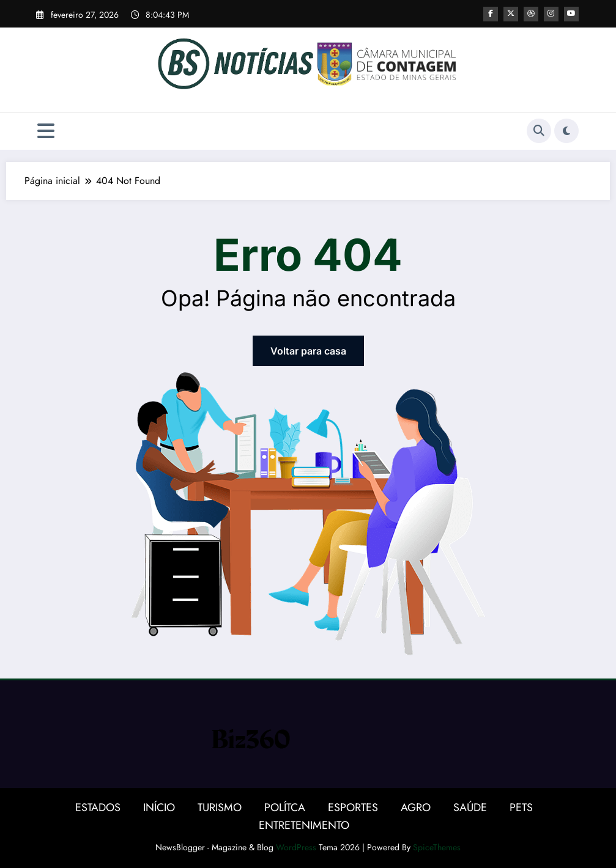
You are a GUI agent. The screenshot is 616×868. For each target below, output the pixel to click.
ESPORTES (353, 807)
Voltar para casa (308, 351)
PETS (521, 807)
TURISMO (220, 807)
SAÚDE (470, 807)
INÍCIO (159, 807)
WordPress (296, 847)
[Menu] (46, 131)
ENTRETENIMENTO (304, 825)
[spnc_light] (566, 131)
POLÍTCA (285, 807)
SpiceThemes (437, 847)
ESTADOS (98, 807)
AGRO (416, 807)
